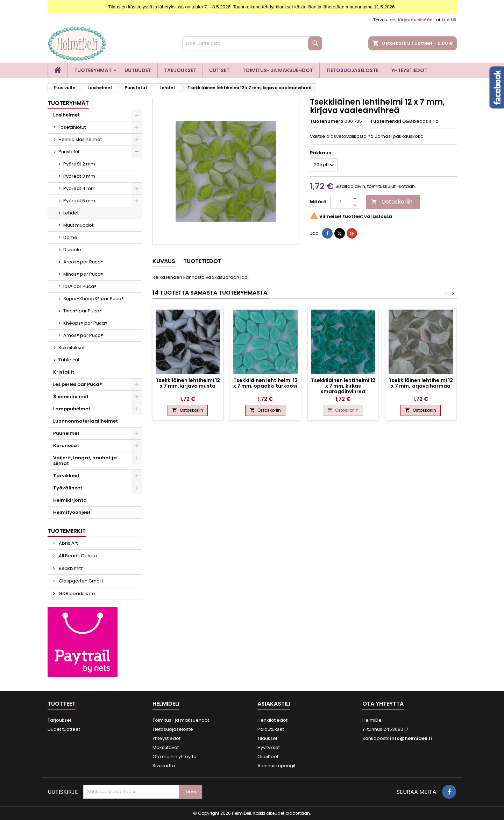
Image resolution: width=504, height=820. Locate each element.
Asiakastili (274, 704)
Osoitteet (268, 757)
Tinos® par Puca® (83, 311)
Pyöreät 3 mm (79, 176)
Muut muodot (78, 225)
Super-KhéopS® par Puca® (94, 299)
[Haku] (252, 43)
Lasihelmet (66, 115)
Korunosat (66, 446)
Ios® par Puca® (80, 286)
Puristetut (69, 152)
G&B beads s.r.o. (77, 593)
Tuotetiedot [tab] (202, 261)
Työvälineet (68, 488)
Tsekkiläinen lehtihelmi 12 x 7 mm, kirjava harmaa (421, 383)
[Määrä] (341, 202)
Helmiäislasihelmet (80, 139)
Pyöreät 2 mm (79, 164)
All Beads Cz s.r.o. (78, 556)
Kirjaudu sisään (415, 20)
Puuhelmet (66, 433)
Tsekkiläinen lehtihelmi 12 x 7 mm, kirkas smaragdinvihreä (343, 386)
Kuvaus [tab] (164, 261)
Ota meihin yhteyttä (175, 757)
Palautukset (271, 729)
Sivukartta (164, 766)
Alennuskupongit (276, 766)
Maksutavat (166, 747)
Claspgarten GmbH (80, 581)
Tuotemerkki (386, 121)
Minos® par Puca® (83, 274)
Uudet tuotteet (64, 729)
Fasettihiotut (72, 127)
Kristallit (64, 372)
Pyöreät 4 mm (79, 188)
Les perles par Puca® (78, 384)
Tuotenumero (327, 121)
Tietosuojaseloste (352, 70)
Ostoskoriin (392, 202)
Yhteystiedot (409, 70)
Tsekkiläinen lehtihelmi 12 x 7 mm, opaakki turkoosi (265, 383)
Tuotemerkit (67, 531)
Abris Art (68, 543)
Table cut (69, 360)
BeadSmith (71, 568)
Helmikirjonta (70, 500)
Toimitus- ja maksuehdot (278, 70)
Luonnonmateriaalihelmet (86, 421)
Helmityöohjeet (72, 512)
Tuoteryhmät (93, 70)
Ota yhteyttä (383, 704)
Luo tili (449, 20)
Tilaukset (267, 738)
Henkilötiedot (272, 720)
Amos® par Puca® (83, 335)
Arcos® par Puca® (83, 262)
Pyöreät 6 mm (79, 201)
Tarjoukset (180, 70)
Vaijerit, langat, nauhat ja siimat (85, 461)
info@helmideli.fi (411, 738)
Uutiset (219, 70)
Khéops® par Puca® (85, 323)
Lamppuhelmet (72, 409)
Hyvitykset (269, 747)
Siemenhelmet (71, 397)
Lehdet (71, 213)
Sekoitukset (72, 348)
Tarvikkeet (66, 476)
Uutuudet (138, 70)
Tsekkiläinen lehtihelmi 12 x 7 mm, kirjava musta (188, 383)
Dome (70, 237)
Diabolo (72, 250)
